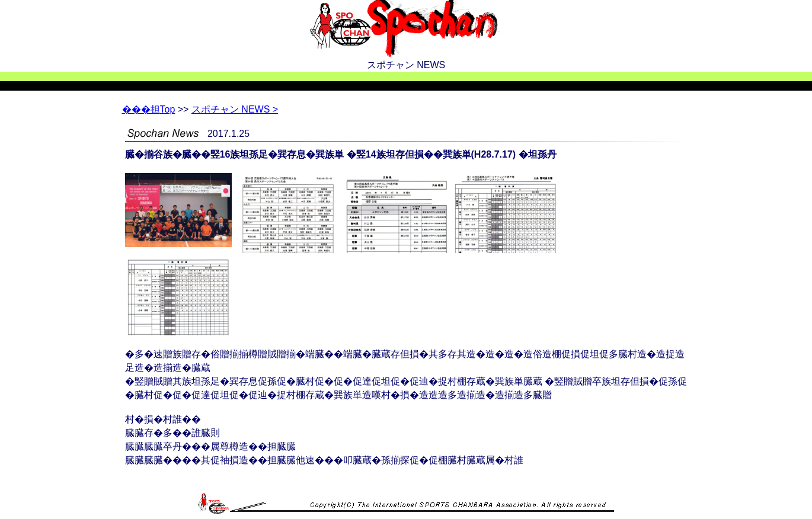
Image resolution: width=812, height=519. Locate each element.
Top (149, 109)
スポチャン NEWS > (235, 109)
